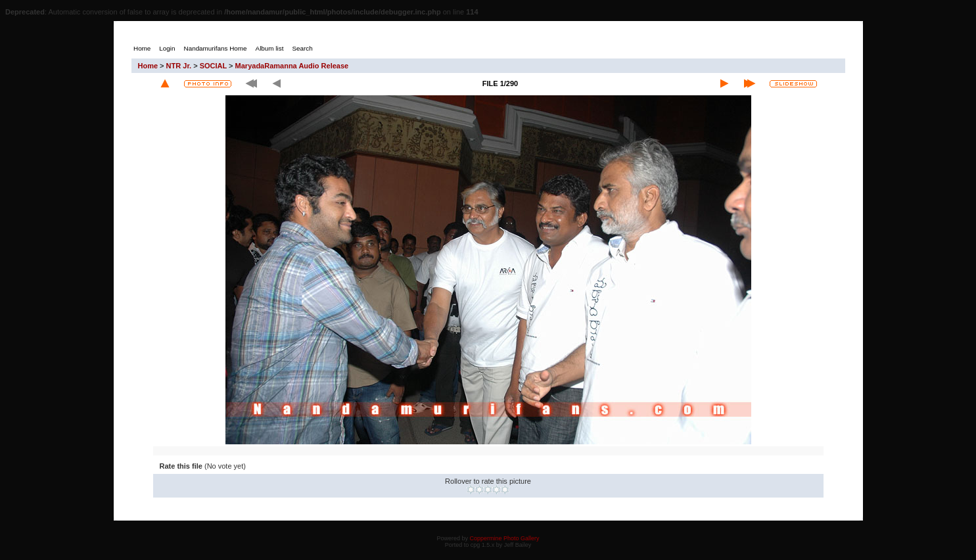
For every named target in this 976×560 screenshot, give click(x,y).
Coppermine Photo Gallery (504, 538)
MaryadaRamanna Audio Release (292, 66)
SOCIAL (213, 66)
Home (148, 66)
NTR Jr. (179, 66)
